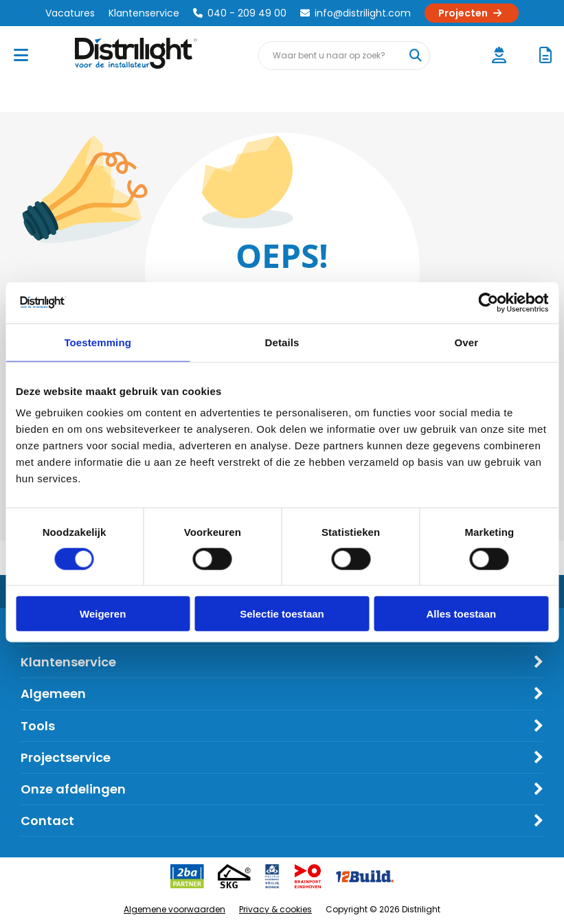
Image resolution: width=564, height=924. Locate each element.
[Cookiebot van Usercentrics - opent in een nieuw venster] (488, 302)
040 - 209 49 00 (240, 13)
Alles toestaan (461, 614)
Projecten (472, 13)
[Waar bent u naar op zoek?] (415, 56)
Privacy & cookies (275, 909)
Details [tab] (282, 342)
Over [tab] (467, 342)
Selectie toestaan (282, 614)
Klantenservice (144, 13)
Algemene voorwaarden (174, 909)
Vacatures (70, 13)
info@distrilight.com (356, 13)
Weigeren (103, 614)
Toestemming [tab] (98, 342)
